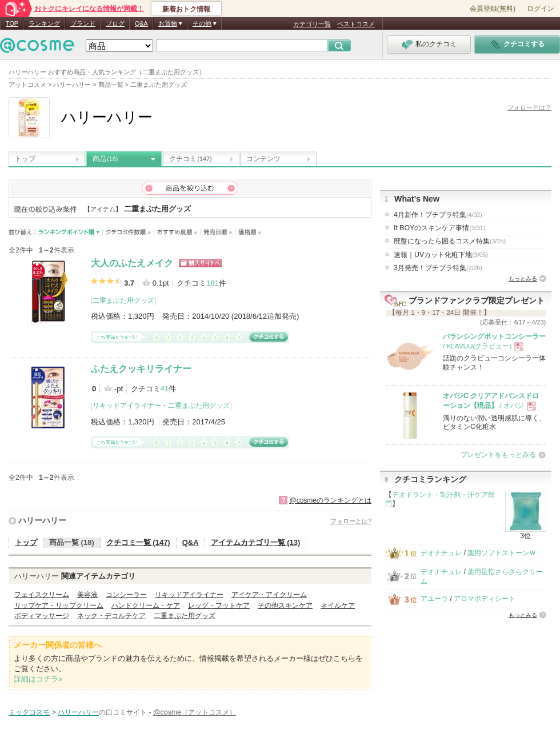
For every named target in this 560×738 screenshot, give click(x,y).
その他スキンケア (285, 605)
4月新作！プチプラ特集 (438, 215)
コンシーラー (126, 595)
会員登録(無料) (493, 9)
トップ (25, 159)
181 (213, 283)
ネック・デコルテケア (111, 616)
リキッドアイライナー (127, 406)
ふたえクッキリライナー (141, 369)
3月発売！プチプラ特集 (438, 268)
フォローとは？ (529, 107)
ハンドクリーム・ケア (146, 605)
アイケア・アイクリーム (269, 595)
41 (165, 389)
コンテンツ (263, 159)
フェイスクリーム (42, 595)
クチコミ (191, 159)
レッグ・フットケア (219, 605)
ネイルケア (338, 605)
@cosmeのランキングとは (330, 500)
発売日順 (218, 232)
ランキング (44, 23)
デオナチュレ (441, 553)
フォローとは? (351, 521)
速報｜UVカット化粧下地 (441, 255)
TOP (12, 23)
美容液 (87, 595)
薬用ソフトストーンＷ (502, 553)
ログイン (541, 9)
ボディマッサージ (42, 616)
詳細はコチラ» (38, 679)
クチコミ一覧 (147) (138, 542)
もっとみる (523, 278)
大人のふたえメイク (132, 263)
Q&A (141, 23)
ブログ (115, 23)
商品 (105, 159)
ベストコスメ (356, 24)
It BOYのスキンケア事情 (439, 228)
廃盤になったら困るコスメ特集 (450, 241)
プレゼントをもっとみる (498, 455)
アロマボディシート (485, 599)
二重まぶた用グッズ (123, 300)
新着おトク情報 (186, 9)
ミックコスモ (29, 712)
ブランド (83, 23)
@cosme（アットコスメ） (195, 712)
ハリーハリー (42, 520)
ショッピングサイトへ (200, 263)
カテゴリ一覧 (312, 24)
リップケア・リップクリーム (59, 605)
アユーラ (434, 599)
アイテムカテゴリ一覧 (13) (256, 542)
